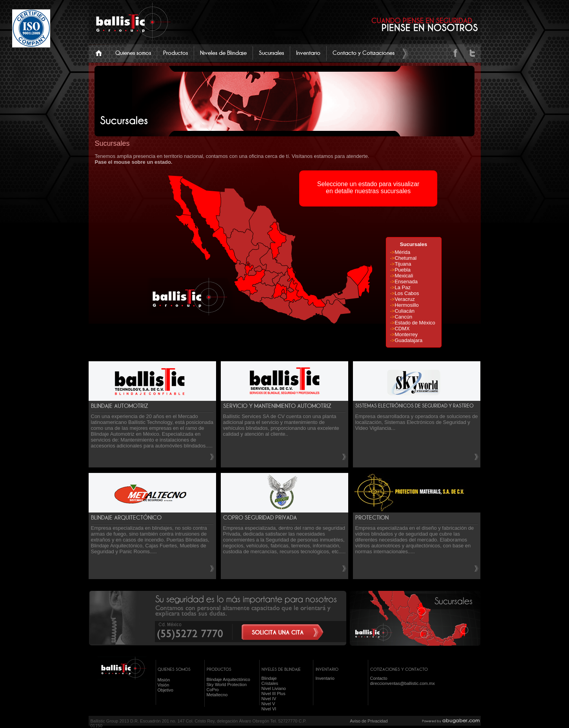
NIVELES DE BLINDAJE (281, 669)
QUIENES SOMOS (174, 669)
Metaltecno (217, 695)
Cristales (270, 683)
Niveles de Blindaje (223, 53)
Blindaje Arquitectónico (228, 679)
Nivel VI (269, 709)
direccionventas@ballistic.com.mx (403, 683)
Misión (164, 680)
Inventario (308, 53)
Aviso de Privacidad (369, 721)
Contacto (379, 678)
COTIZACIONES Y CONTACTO (399, 669)
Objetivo (165, 690)
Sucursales (271, 53)
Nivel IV (269, 699)
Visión (164, 685)
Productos (175, 53)
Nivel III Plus (274, 694)
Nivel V (268, 704)
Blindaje (269, 678)
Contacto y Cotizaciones (364, 53)
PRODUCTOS (219, 669)
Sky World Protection (227, 685)
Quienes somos (133, 53)
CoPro (213, 690)
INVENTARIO (327, 669)
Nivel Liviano (274, 688)
